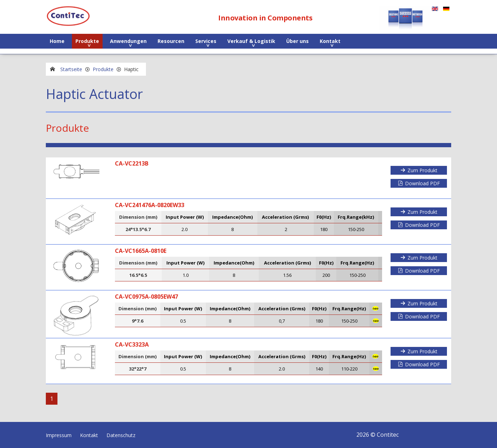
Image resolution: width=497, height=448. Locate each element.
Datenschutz (121, 435)
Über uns (297, 41)
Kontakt (330, 41)
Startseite (71, 69)
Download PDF (422, 183)
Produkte (87, 41)
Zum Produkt (422, 170)
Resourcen (171, 41)
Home (57, 41)
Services (206, 41)
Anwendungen (128, 41)
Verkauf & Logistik (251, 41)
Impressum (59, 435)
